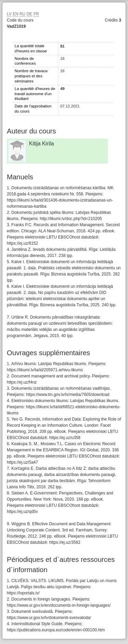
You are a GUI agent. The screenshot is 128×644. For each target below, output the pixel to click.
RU (22, 14)
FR (36, 14)
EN (16, 14)
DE (30, 14)
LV (9, 14)
